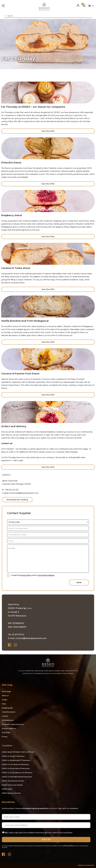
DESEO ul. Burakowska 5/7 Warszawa (16, 760)
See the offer (48, 131)
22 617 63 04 (18, 635)
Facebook (10, 645)
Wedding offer (7, 708)
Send (79, 582)
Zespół (4, 700)
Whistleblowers (8, 720)
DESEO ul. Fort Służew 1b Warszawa (15, 764)
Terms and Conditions (46, 575)
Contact (5, 716)
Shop (4, 704)
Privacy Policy (26, 575)
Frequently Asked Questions (13, 724)
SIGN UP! (46, 839)
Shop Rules (6, 733)
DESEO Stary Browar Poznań (13, 781)
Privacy (5, 737)
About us (5, 696)
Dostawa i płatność (9, 728)
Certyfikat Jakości (9, 712)
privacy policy (69, 846)
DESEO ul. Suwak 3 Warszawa (13, 756)
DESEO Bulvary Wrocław (11, 793)
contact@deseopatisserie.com (31, 638)
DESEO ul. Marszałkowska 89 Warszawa (17, 777)
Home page (6, 691)
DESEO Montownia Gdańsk (12, 785)
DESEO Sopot (7, 789)
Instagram (16, 645)
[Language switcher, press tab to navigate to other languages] (91, 6)
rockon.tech (90, 865)
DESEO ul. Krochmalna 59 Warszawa (16, 768)
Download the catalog (17, 500)
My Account (78, 4)
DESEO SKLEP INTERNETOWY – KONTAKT (18, 752)
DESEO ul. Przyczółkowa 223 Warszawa (17, 773)
